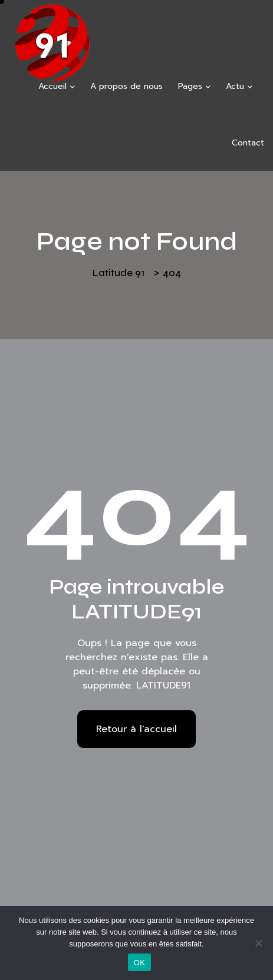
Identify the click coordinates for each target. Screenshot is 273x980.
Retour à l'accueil (136, 729)
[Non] (258, 943)
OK (139, 963)
